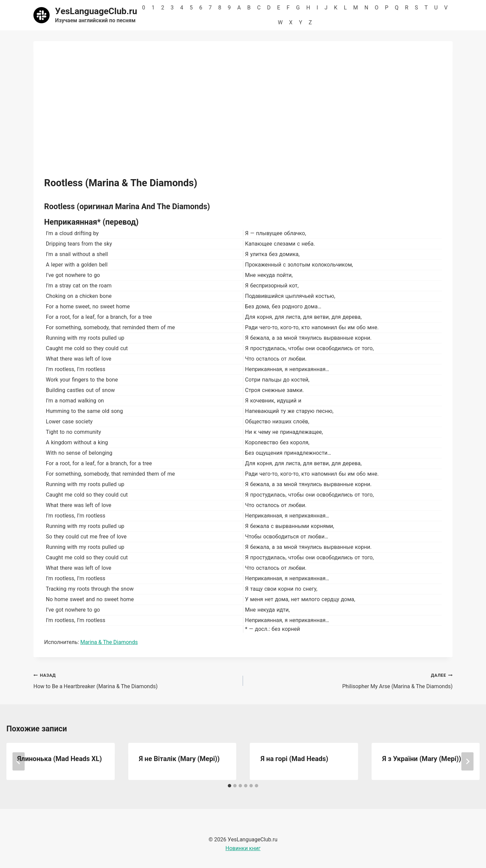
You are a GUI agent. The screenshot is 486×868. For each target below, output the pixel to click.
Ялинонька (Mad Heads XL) (60, 759)
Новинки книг (243, 848)
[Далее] (467, 761)
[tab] (230, 786)
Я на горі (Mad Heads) (294, 759)
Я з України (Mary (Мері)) (422, 759)
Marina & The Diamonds (109, 642)
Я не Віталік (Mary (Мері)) (179, 759)
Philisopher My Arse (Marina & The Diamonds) (350, 680)
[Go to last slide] (19, 761)
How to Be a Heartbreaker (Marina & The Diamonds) (136, 680)
